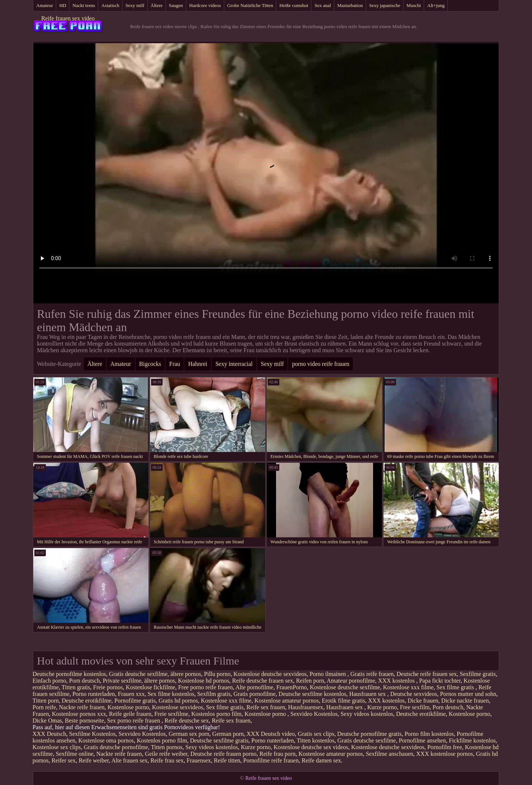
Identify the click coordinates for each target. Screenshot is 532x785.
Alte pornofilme (254, 687)
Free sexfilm (415, 707)
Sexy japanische (385, 5)
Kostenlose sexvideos (177, 707)
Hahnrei (198, 364)
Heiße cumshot (294, 5)
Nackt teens (84, 5)
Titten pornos (167, 747)
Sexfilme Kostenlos (92, 734)
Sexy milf (135, 5)
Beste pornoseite (85, 721)
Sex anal (323, 5)
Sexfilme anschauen (389, 754)
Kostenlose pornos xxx (79, 714)
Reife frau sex (167, 760)
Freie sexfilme (171, 714)
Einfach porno (49, 681)
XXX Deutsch (49, 734)
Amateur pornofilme (351, 681)
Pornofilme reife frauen (271, 760)
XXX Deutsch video (271, 734)
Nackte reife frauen (82, 707)
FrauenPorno (292, 687)
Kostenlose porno (128, 707)
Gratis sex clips (316, 734)
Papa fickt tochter (440, 681)
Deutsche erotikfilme (87, 701)
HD (63, 5)
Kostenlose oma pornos (106, 740)
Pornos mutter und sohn (468, 694)
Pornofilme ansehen (422, 740)
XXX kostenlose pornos (445, 754)
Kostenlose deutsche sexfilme (345, 687)
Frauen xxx (131, 694)
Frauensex (199, 760)
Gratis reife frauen (372, 674)
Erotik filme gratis (343, 701)
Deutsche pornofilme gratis (369, 734)
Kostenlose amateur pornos (287, 701)
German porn (228, 734)
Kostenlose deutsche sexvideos (270, 674)
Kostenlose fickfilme (150, 687)
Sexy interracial (234, 364)
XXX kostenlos (397, 681)
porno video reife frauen (320, 364)
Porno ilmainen (328, 674)
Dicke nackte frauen (465, 701)
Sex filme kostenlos (171, 694)
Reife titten (227, 760)
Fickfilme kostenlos (472, 740)
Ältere (157, 5)
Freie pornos (108, 687)
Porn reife (44, 707)
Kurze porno (382, 707)
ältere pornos (186, 674)
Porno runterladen (94, 694)
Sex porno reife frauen (134, 721)
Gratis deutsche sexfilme (138, 674)
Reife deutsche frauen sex (262, 681)
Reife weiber (94, 760)
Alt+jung (436, 5)
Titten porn (46, 701)
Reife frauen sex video (68, 18)
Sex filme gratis (456, 687)
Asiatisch (110, 5)
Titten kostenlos (316, 740)
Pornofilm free (445, 747)
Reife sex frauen (266, 707)
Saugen (176, 5)
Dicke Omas (47, 721)
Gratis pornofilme (255, 694)
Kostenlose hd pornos (204, 681)
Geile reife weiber (166, 754)
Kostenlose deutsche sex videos (311, 747)
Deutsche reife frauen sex (427, 674)
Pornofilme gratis (135, 701)
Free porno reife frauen (205, 687)
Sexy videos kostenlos (367, 714)
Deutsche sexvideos (414, 694)
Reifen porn (310, 681)
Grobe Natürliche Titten (250, 5)
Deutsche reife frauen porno (223, 754)
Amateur (45, 5)
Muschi (414, 5)
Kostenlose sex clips (57, 747)
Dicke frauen (423, 701)
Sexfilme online (75, 754)
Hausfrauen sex (368, 694)
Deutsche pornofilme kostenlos (69, 674)
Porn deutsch (84, 681)
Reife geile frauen (130, 714)
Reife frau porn (277, 754)
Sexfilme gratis (478, 674)
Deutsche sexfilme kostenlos (312, 694)
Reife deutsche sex (187, 721)
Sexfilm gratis (214, 694)
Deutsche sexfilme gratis (219, 740)
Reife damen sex (321, 760)
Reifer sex (64, 760)
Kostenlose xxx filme (408, 687)
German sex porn (189, 734)
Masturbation (350, 5)
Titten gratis (76, 687)
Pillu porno (217, 674)
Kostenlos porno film (216, 714)
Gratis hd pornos (178, 701)
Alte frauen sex (130, 760)
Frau (175, 364)
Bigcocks (150, 364)
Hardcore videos (205, 5)
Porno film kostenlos (429, 734)
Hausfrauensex (306, 707)
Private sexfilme (122, 681)
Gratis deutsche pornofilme (116, 747)
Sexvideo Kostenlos (314, 714)
